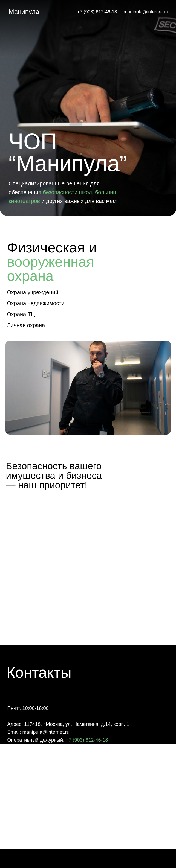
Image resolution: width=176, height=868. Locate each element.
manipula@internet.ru (146, 12)
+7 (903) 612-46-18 (97, 12)
